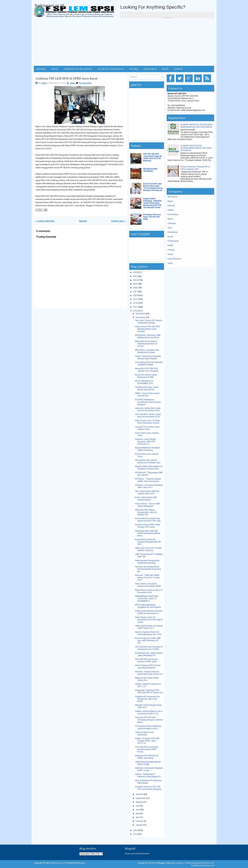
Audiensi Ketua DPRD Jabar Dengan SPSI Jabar (148, 526)
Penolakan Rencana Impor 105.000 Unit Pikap (152, 217)
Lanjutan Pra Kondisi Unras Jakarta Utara (147, 428)
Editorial (171, 206)
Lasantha (179, 863)
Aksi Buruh (172, 197)
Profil (55, 69)
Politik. (170, 245)
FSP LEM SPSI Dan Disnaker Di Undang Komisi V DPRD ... (149, 648)
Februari (139, 821)
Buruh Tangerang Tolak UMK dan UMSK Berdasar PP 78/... (148, 640)
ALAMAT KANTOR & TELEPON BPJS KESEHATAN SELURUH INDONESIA (197, 126)
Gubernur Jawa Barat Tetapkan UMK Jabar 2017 (149, 486)
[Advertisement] (124, 42)
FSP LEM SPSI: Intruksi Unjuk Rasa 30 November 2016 (148, 415)
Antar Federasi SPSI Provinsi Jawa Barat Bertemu (148, 666)
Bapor (170, 201)
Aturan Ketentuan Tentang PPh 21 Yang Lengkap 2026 (195, 168)
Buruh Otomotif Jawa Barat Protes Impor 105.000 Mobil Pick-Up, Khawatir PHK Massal (153, 187)
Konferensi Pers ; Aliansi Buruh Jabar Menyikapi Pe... (149, 654)
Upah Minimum (174, 259)
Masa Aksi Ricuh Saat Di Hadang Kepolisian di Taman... (146, 344)
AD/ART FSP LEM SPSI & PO (111, 69)
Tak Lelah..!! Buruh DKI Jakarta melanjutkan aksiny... (149, 322)
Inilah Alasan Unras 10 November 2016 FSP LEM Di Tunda (149, 620)
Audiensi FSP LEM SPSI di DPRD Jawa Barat (67, 78)
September (141, 798)
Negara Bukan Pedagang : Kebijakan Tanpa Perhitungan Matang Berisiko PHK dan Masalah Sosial (152, 203)
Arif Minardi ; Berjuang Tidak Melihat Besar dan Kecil (148, 336)
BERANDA (41, 69)
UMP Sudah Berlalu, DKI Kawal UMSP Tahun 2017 (149, 627)
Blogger (81, 863)
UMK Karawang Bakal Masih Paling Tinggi (148, 763)
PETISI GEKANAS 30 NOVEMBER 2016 (144, 382)
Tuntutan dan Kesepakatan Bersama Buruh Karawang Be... (148, 569)
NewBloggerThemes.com (203, 865)
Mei (137, 814)
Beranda (83, 221)
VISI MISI (134, 69)
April (138, 817)
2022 (135, 288)
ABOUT (165, 69)
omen (44, 83)
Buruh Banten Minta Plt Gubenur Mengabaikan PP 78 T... (148, 542)
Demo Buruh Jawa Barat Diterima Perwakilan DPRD (148, 585)
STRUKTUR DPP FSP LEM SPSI (78, 69)
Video (170, 263)
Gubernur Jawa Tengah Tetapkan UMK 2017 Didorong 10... (146, 442)
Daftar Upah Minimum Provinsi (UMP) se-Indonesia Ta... (149, 612)
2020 (135, 295)
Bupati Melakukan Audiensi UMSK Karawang (147, 449)
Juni (138, 810)
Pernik (170, 237)
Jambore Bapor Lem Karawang (144, 733)
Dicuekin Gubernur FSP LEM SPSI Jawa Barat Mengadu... (149, 788)
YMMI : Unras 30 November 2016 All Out (147, 394)
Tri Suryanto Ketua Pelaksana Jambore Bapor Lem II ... (148, 727)
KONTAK (178, 69)
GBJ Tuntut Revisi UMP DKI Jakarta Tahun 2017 (147, 492)
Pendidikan (173, 232)
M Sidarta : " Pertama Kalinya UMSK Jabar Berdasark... (148, 480)
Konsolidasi (173, 214)
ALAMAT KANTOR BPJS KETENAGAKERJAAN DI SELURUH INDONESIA (196, 148)
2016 (135, 311)
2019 (135, 299)
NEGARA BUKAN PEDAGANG (150, 170)
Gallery (171, 210)
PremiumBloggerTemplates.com (200, 863)
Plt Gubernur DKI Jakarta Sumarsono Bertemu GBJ (148, 461)
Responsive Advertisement (137, 854)
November (140, 317)
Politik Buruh (173, 241)
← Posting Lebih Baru (45, 221)
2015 (135, 830)
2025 (135, 276)
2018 (135, 303)
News (73, 83)
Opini (170, 228)
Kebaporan (150, 69)
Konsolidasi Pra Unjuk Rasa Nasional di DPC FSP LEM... (148, 520)
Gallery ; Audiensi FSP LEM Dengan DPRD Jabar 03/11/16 (147, 741)
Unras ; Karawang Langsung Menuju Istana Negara (148, 357)
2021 (135, 292)
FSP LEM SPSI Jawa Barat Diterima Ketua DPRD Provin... (147, 749)
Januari (139, 825)
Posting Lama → (119, 221)
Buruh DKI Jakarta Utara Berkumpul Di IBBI (146, 376)
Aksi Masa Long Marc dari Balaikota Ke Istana (147, 351)
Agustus (140, 802)
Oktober (139, 794)
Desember (140, 314)
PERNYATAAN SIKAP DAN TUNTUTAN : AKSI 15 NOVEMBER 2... (147, 599)
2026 (135, 272)
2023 (135, 284)
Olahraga (172, 223)
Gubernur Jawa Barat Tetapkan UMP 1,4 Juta (149, 769)
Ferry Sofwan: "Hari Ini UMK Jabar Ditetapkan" (147, 505)
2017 (135, 307)
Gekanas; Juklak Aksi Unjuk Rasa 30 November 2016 (148, 409)
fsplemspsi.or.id (49, 5)
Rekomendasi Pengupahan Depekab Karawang (147, 562)
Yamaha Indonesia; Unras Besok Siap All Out (147, 388)
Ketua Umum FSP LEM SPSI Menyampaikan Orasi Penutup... (147, 329)
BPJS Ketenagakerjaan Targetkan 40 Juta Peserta (148, 606)
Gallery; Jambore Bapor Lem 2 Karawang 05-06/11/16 (149, 712)
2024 (135, 280)
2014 (135, 834)
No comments (85, 83)
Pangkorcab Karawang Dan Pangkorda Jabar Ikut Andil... (147, 699)
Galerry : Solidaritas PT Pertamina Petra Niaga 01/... (149, 775)
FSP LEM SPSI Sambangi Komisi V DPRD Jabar (146, 660)
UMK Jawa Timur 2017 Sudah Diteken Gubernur (148, 549)
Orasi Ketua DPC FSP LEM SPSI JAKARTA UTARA (149, 363)
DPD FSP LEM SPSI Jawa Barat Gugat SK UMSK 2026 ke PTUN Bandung (152, 157)
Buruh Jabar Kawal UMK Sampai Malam (146, 499)
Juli (137, 806)
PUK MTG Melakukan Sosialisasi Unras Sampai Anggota (148, 402)
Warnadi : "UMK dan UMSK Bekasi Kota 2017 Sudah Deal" (147, 578)
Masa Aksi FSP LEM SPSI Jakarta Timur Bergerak (147, 370)
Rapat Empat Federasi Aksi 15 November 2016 (149, 591)
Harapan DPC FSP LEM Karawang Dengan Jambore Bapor (149, 720)
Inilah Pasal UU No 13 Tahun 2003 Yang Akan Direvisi (148, 422)
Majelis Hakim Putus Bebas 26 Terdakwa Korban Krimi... (149, 468)
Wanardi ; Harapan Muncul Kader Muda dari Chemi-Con (149, 673)
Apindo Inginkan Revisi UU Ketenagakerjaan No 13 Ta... (149, 633)
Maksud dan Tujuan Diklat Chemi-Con (147, 679)
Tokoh (170, 254)
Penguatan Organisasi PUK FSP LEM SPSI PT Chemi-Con (149, 691)
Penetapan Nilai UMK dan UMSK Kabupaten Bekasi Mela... (148, 533)
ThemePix (152, 863)
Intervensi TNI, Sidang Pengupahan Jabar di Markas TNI (146, 512)
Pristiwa (171, 250)
